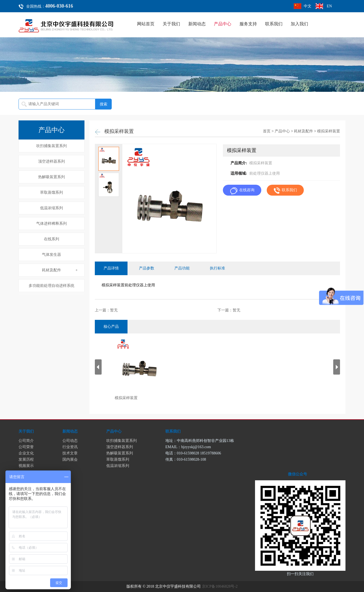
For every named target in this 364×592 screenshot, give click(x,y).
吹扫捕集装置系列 (51, 146)
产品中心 (223, 24)
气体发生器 (51, 255)
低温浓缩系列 (51, 208)
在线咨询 (247, 190)
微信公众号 (298, 474)
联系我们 (274, 24)
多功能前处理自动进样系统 (51, 286)
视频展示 (26, 466)
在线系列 (51, 239)
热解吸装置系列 (51, 177)
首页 (267, 131)
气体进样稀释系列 (51, 224)
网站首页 (146, 24)
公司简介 (26, 441)
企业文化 (26, 453)
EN (329, 6)
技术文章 (70, 453)
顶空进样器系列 (51, 161)
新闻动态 (197, 24)
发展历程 (26, 459)
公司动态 (70, 441)
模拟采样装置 (329, 131)
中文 (308, 6)
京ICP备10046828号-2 (220, 586)
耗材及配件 (51, 270)
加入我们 (299, 24)
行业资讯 (70, 447)
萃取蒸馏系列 (51, 192)
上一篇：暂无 (106, 310)
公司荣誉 (26, 447)
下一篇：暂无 (229, 310)
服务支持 (248, 24)
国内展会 (70, 459)
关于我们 (171, 24)
